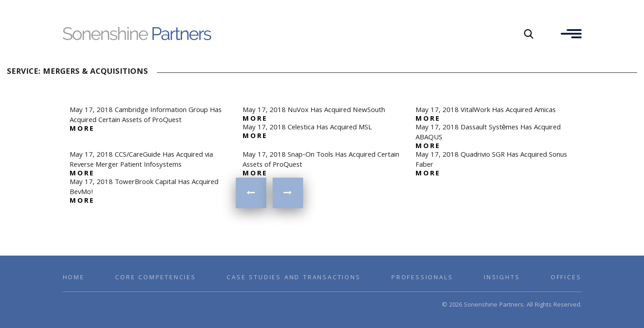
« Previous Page (251, 193)
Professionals (422, 278)
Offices (566, 278)
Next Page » (288, 193)
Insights (502, 278)
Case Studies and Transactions (294, 278)
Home (74, 278)
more (82, 129)
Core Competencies (156, 278)
